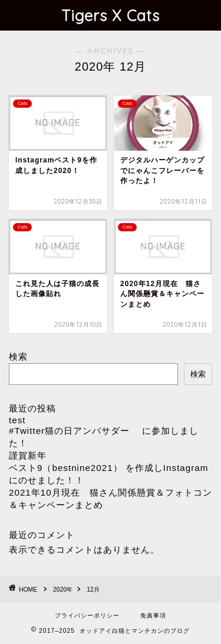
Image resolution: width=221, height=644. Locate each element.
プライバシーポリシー (87, 615)
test (17, 420)
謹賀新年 (28, 455)
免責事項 (153, 615)
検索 (18, 356)
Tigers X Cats (111, 15)
